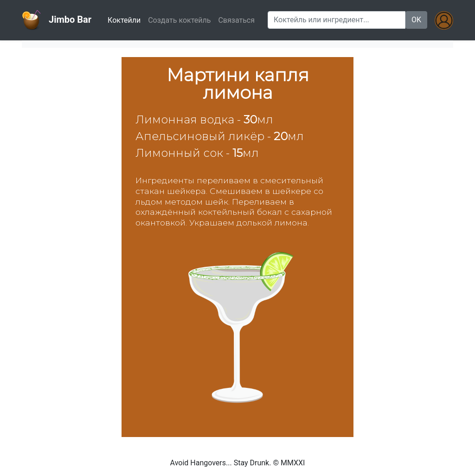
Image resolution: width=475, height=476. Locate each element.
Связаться (236, 20)
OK (416, 20)
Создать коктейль (179, 20)
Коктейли (126, 19)
